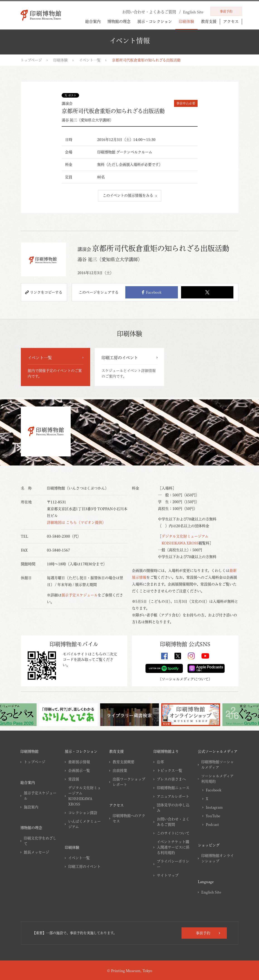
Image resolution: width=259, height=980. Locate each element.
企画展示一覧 (79, 771)
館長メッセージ (36, 852)
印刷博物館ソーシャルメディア (218, 765)
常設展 (74, 779)
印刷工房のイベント (84, 867)
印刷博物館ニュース (173, 788)
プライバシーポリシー (173, 864)
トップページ (31, 60)
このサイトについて (173, 833)
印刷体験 (186, 21)
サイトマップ (168, 875)
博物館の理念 (119, 21)
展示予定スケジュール (80, 595)
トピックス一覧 (169, 771)
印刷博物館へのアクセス (129, 818)
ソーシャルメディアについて (185, 679)
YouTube (213, 816)
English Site (211, 892)
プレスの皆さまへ (171, 779)
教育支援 (209, 21)
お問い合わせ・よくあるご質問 (173, 822)
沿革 (160, 762)
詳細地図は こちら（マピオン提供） (76, 522)
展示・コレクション (155, 21)
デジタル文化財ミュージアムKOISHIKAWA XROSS (85, 796)
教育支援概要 (123, 762)
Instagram (214, 807)
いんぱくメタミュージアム (85, 824)
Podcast (212, 825)
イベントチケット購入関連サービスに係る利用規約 (173, 847)
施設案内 (31, 807)
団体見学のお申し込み (173, 808)
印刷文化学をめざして (40, 841)
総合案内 (93, 21)
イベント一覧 (90, 60)
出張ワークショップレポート (129, 782)
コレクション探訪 (83, 813)
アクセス (231, 22)
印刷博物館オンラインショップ (218, 858)
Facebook (152, 292)
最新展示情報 (79, 762)
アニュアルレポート (173, 796)
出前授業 (120, 771)
